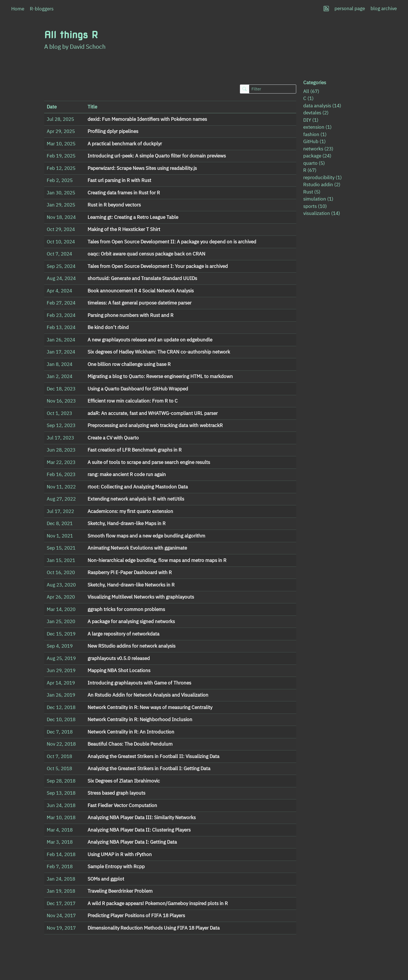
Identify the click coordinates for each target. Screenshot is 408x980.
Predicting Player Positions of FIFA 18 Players (136, 915)
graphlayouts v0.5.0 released (119, 658)
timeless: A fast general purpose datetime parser (140, 303)
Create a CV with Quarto (113, 438)
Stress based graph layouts (116, 793)
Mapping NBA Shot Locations (119, 670)
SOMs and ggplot (106, 879)
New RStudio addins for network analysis (131, 646)
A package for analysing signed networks (131, 621)
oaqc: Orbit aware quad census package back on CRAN (146, 254)
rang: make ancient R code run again (127, 474)
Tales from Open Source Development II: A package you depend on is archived (172, 242)
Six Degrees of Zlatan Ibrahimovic (124, 781)
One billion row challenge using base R (129, 364)
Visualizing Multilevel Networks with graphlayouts (141, 597)
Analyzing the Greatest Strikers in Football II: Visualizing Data (153, 756)
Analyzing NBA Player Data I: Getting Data (132, 842)
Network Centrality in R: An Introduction (131, 732)
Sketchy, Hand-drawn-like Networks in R (131, 585)
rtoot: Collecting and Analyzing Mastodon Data (138, 487)
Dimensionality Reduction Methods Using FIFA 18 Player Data (154, 928)
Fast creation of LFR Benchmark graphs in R (135, 450)
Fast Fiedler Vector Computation (122, 805)
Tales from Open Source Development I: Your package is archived (158, 266)
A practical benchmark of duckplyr (125, 144)
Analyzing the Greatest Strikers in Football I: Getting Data (149, 768)
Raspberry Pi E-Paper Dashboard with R (130, 572)
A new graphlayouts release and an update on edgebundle (150, 340)
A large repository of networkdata (123, 634)
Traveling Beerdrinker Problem (120, 891)
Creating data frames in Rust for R (124, 193)
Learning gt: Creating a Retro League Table (133, 217)
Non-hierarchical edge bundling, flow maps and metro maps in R (157, 560)
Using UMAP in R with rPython (120, 854)
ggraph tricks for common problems (126, 609)
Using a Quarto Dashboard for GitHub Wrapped (138, 389)
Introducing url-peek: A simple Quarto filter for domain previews (157, 156)
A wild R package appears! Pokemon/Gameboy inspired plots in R (158, 903)
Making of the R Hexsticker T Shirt (124, 229)
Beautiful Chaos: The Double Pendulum (130, 744)
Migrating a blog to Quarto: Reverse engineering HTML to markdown (160, 376)
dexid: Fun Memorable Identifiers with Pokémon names (147, 119)
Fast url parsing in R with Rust (119, 180)
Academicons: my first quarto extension (130, 511)
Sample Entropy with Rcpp (116, 866)
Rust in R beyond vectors (114, 205)
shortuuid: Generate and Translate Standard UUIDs (142, 278)
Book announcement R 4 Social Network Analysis (141, 291)
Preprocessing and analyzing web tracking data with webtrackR (155, 425)
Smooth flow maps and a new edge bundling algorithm (146, 536)
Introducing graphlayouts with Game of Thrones (139, 683)
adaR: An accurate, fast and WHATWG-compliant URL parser (153, 413)
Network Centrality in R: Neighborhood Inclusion (140, 719)
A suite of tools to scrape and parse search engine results (149, 462)
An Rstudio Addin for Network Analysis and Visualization (148, 695)
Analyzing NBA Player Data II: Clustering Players (139, 830)
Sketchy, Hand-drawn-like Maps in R (127, 523)
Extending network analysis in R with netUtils (136, 499)
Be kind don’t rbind (108, 327)
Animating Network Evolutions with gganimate (137, 548)
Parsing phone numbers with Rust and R (131, 315)
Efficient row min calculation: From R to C (133, 401)
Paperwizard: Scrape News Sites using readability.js (142, 168)
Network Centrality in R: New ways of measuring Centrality (150, 707)
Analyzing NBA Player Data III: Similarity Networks (142, 817)
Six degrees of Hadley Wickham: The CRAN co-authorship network (159, 352)
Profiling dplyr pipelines (113, 131)
